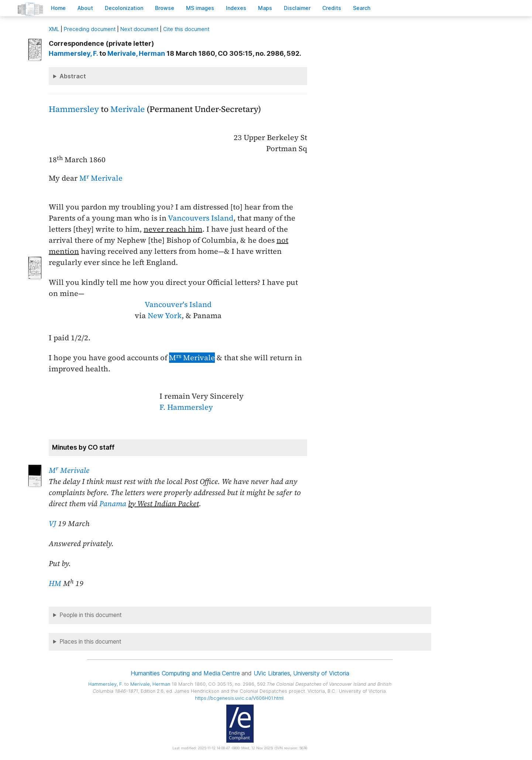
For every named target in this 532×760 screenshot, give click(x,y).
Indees (236, 8)
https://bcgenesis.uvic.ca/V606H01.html (239, 698)
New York (165, 316)
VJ (52, 524)
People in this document (91, 615)
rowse (165, 8)
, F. (73, 53)
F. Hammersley (186, 407)
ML (54, 29)
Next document (139, 29)
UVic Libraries (272, 673)
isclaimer (297, 8)
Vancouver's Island (178, 304)
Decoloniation (124, 8)
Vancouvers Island (201, 218)
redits (332, 8)
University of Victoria (321, 673)
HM (55, 583)
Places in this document (90, 642)
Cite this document (186, 29)
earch (362, 8)
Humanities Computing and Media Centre (185, 673)
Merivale (128, 109)
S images (200, 8)
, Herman (136, 53)
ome (58, 8)
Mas (265, 8)
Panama (113, 504)
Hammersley (74, 109)
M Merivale (101, 178)
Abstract (73, 76)
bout (85, 8)
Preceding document (90, 29)
